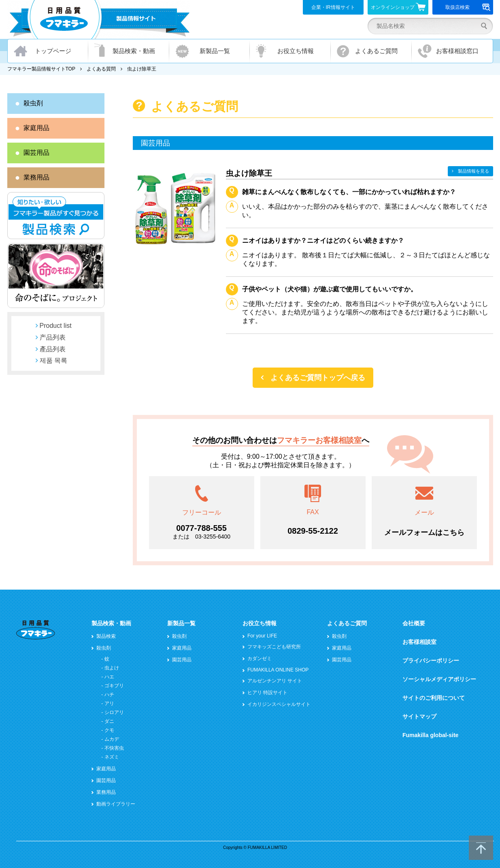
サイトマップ (419, 716)
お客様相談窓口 (457, 51)
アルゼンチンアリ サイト (275, 681)
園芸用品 (36, 153)
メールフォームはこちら (424, 532)
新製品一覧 (215, 51)
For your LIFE (262, 636)
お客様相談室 (419, 642)
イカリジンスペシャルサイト (279, 704)
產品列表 (53, 349)
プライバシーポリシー (431, 661)
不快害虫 (114, 748)
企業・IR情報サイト (333, 7)
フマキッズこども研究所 (274, 647)
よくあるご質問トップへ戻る (318, 378)
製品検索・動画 (134, 51)
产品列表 (53, 337)
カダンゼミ (260, 658)
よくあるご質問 (376, 51)
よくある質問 (101, 69)
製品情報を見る (473, 171)
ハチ (109, 695)
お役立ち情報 (296, 51)
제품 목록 (53, 360)
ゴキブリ (114, 686)
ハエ (109, 677)
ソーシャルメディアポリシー (439, 679)
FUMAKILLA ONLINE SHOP (278, 670)
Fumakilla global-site (430, 735)
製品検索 (106, 636)
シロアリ (114, 712)
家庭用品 (36, 128)
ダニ (109, 721)
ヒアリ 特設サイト (267, 693)
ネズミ (112, 757)
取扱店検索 (468, 7)
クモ (109, 730)
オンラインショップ (398, 7)
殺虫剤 (33, 103)
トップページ (53, 51)
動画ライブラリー (116, 804)
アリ (109, 703)
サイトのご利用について (434, 698)
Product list (56, 326)
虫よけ (112, 668)
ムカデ (112, 739)
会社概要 (414, 623)
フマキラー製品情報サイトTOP (41, 69)
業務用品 (36, 177)
